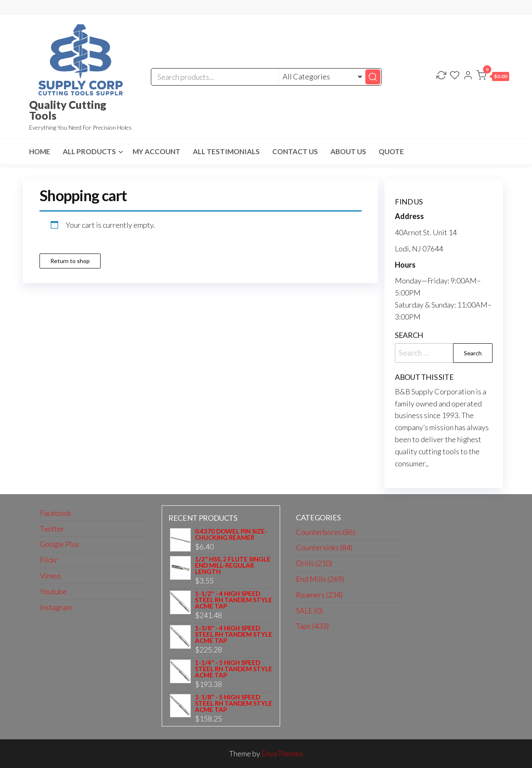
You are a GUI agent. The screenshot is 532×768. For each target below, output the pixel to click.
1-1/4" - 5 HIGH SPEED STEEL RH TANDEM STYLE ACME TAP (234, 669)
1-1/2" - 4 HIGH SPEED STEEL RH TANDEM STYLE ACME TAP (234, 600)
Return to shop (70, 261)
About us (348, 151)
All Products (89, 151)
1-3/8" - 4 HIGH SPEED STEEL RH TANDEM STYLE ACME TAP (234, 634)
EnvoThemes (282, 753)
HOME (40, 151)
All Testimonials (226, 151)
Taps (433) (312, 626)
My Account (156, 151)
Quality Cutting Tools (68, 110)
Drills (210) (314, 563)
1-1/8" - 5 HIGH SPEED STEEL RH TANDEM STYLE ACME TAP (234, 703)
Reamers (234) (319, 595)
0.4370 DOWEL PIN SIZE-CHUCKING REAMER (231, 534)
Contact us (295, 151)
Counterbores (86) (326, 532)
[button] (493, 77)
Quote (391, 151)
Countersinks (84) (324, 547)
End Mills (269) (320, 579)
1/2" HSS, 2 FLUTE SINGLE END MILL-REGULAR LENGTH (233, 565)
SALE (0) (309, 610)
